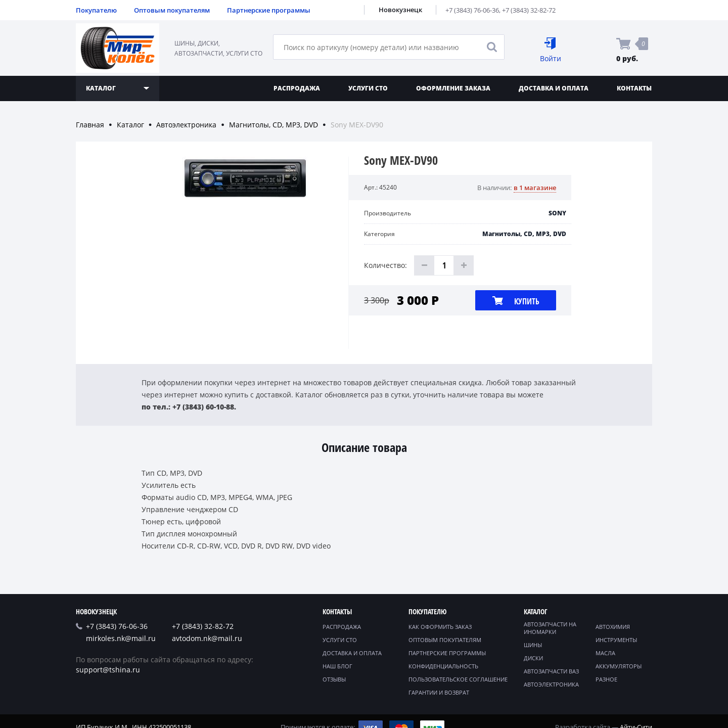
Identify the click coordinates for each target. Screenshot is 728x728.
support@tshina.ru (108, 670)
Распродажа (297, 88)
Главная (90, 125)
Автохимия (613, 627)
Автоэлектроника (186, 125)
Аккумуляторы (619, 666)
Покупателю (96, 10)
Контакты (634, 88)
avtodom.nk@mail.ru (207, 638)
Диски (533, 658)
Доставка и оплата (554, 88)
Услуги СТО (368, 88)
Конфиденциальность (443, 666)
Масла (605, 653)
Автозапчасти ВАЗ (551, 671)
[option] (245, 253)
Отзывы (334, 679)
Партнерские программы (269, 10)
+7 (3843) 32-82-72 (529, 10)
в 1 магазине (535, 188)
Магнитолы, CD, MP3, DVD (274, 125)
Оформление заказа (453, 88)
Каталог (130, 125)
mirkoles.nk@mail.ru (121, 638)
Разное (606, 679)
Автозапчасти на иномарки (550, 628)
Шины (533, 645)
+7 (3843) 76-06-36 (472, 10)
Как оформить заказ (440, 627)
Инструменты (616, 640)
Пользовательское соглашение (458, 679)
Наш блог (337, 666)
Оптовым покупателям (172, 10)
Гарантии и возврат (439, 692)
